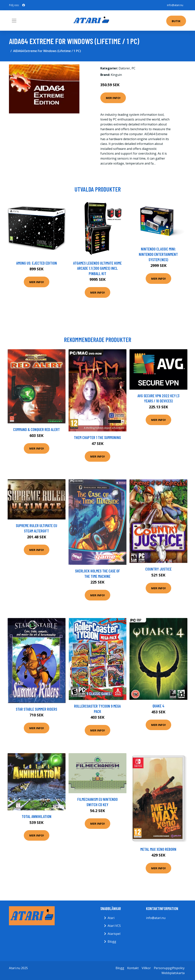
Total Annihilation (37, 816)
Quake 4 (158, 706)
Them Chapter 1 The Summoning (97, 437)
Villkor (146, 968)
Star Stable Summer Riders (36, 709)
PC (133, 68)
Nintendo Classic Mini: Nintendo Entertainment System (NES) (158, 254)
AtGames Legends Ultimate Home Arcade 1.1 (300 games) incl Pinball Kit (97, 268)
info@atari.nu (175, 5)
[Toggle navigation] (14, 21)
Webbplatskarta (173, 973)
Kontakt (133, 968)
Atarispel (114, 934)
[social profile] (24, 5)
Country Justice (158, 569)
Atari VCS (114, 926)
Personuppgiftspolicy (169, 968)
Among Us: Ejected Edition (37, 263)
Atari (111, 918)
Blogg (112, 941)
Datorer (124, 68)
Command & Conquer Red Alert (36, 429)
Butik (176, 21)
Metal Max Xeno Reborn (158, 849)
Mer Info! (113, 98)
